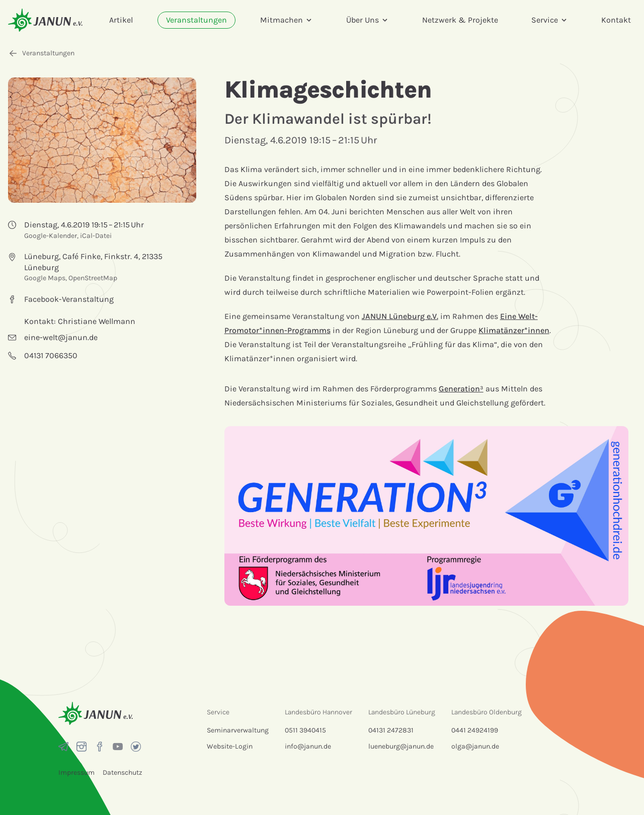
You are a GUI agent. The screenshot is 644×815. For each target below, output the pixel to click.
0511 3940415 (305, 730)
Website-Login (230, 746)
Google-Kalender (51, 236)
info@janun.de (308, 746)
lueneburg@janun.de (401, 746)
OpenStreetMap (93, 278)
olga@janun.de (475, 746)
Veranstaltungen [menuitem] (196, 20)
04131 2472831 (391, 730)
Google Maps (45, 278)
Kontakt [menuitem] (616, 20)
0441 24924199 (475, 730)
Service (550, 20)
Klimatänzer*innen (514, 330)
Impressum (76, 772)
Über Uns (368, 20)
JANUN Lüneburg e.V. (400, 316)
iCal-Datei (96, 236)
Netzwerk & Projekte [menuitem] (460, 20)
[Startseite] (45, 20)
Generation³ (461, 389)
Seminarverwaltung (238, 730)
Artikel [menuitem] (121, 20)
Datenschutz (123, 772)
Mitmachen (287, 20)
